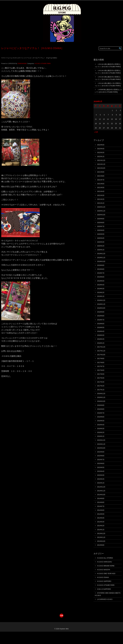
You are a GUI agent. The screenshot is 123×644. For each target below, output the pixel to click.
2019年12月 (101, 254)
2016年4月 (101, 425)
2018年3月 (101, 335)
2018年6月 (101, 324)
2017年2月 (101, 386)
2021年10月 (101, 168)
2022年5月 (101, 145)
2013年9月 (101, 545)
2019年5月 (101, 281)
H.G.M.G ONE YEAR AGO (106, 574)
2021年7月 (101, 180)
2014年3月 (101, 522)
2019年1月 (101, 296)
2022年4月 (101, 149)
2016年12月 (101, 394)
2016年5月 (101, 421)
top (61, 615)
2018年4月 (101, 331)
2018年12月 (101, 300)
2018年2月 (101, 339)
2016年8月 (101, 409)
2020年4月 (101, 238)
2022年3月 (101, 153)
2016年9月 (101, 405)
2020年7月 (101, 226)
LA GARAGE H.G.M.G (105, 599)
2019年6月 (101, 277)
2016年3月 (101, 429)
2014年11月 (101, 491)
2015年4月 (101, 471)
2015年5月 (101, 467)
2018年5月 (101, 328)
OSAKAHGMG (22, 63)
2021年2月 (101, 199)
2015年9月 (101, 452)
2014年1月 (101, 530)
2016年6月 (101, 417)
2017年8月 (101, 363)
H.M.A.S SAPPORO (104, 589)
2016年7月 (101, 413)
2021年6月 (101, 184)
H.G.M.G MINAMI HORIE (106, 566)
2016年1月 (101, 436)
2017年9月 (101, 359)
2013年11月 (101, 537)
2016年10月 (101, 401)
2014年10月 (101, 495)
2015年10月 (101, 448)
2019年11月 (101, 258)
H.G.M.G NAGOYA (104, 570)
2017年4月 (101, 378)
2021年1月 (101, 203)
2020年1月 (101, 250)
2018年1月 (101, 343)
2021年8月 (101, 176)
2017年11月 (101, 351)
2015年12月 (101, 440)
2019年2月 (101, 293)
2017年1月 (101, 390)
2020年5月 (101, 234)
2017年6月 (101, 370)
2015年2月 (101, 479)
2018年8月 (101, 316)
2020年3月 (101, 242)
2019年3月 (101, 289)
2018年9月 (101, 312)
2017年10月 (101, 355)
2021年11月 (101, 164)
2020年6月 (101, 230)
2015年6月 (101, 463)
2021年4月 (101, 191)
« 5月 (96, 132)
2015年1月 (101, 483)
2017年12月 (101, 347)
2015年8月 (101, 456)
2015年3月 (101, 475)
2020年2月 (101, 246)
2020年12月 (101, 207)
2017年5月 (101, 374)
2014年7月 (101, 506)
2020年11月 (101, 211)
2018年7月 (101, 320)
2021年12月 (101, 160)
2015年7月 (101, 460)
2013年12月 (101, 534)
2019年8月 (101, 269)
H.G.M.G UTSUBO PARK (14, 58)
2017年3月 (101, 382)
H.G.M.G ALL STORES (105, 558)
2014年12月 (101, 487)
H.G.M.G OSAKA (103, 577)
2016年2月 (101, 432)
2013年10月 (101, 541)
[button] (120, 48)
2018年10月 (101, 308)
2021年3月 (101, 195)
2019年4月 (101, 285)
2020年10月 (101, 215)
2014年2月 (101, 526)
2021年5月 (101, 188)
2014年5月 (101, 514)
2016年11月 (101, 397)
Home (3, 58)
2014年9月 (101, 499)
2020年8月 (101, 223)
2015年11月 (101, 444)
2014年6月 (101, 510)
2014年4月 (101, 518)
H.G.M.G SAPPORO (104, 581)
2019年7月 (101, 273)
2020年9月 (101, 219)
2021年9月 (101, 172)
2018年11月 (101, 304)
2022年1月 (101, 157)
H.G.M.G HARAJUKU (104, 562)
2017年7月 (101, 366)
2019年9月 (101, 265)
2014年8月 (101, 502)
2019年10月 (101, 261)
